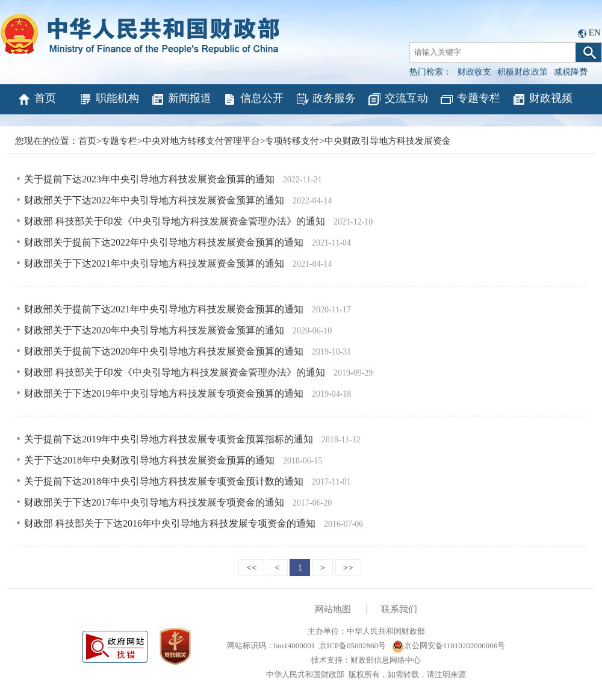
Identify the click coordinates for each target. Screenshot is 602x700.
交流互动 (398, 99)
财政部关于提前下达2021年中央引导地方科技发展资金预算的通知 (165, 309)
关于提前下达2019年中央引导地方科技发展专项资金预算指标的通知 (170, 439)
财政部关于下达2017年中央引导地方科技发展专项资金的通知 (155, 502)
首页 (36, 99)
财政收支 (474, 72)
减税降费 (571, 72)
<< (251, 568)
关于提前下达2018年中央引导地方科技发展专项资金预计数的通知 (165, 481)
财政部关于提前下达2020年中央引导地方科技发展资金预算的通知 (165, 351)
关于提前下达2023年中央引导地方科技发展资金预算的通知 (150, 179)
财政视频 (542, 99)
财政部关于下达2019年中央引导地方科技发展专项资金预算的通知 (165, 393)
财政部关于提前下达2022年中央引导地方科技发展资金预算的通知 (165, 242)
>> (348, 568)
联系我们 (399, 609)
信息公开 (253, 99)
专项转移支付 (292, 141)
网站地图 (333, 609)
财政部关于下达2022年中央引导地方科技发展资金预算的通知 (155, 200)
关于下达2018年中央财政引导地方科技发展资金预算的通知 (150, 460)
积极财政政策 (523, 72)
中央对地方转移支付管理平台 (201, 141)
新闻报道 (181, 99)
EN (595, 33)
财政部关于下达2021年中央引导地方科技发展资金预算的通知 (155, 263)
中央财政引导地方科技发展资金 (388, 141)
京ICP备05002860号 (352, 646)
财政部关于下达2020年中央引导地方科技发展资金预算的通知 (155, 330)
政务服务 (325, 99)
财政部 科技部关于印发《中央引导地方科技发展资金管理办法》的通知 (176, 221)
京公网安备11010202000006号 (449, 646)
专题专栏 (470, 99)
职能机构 (109, 99)
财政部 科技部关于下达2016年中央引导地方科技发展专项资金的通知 (171, 523)
